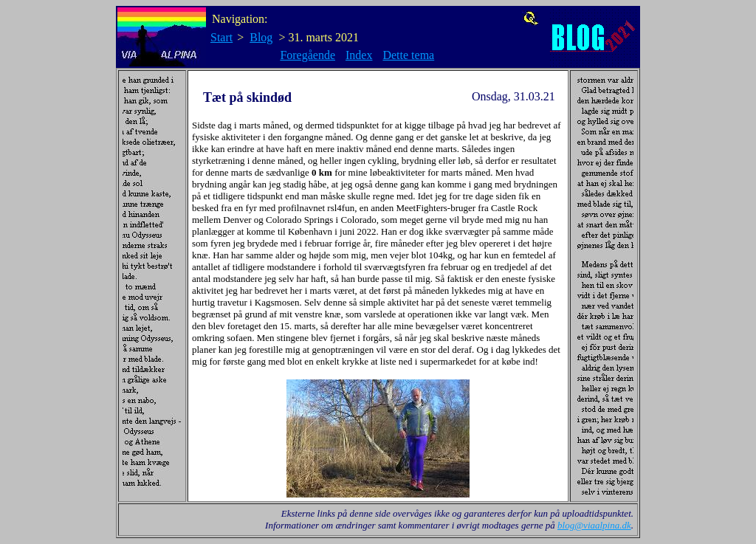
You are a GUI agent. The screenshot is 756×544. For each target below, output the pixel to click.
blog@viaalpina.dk (594, 525)
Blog (261, 37)
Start (221, 37)
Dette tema (408, 55)
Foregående (307, 55)
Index (359, 55)
